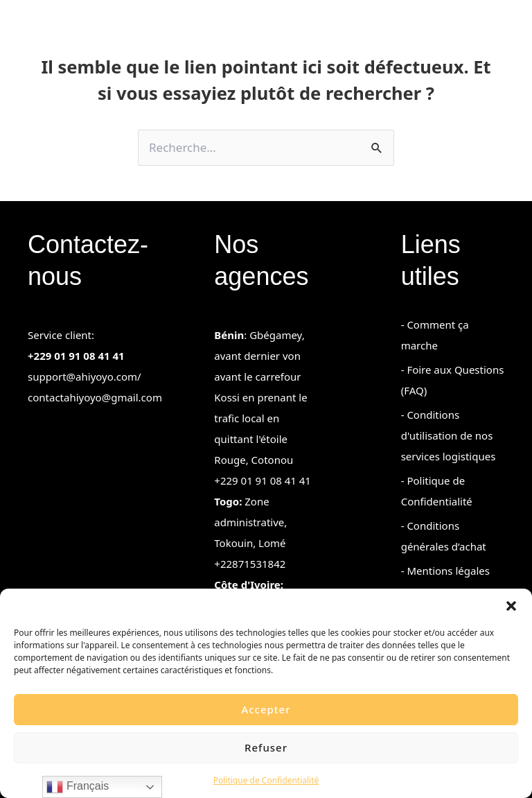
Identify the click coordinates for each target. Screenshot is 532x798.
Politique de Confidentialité (266, 780)
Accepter (266, 709)
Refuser (266, 747)
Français (78, 787)
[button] (511, 606)
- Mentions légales (445, 571)
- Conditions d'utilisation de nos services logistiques (449, 435)
